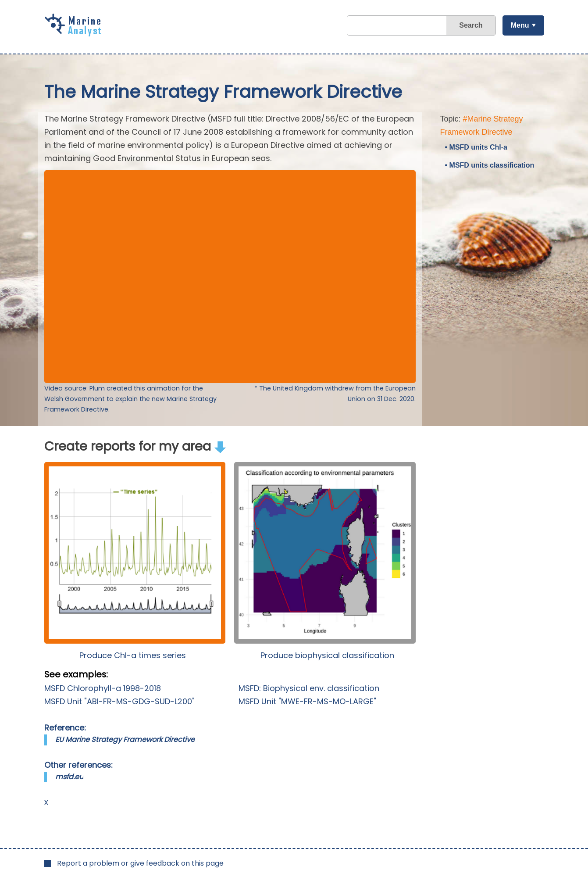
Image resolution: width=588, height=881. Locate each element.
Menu (520, 25)
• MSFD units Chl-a (476, 147)
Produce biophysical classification (327, 655)
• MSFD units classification (490, 165)
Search (471, 25)
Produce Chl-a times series (133, 655)
